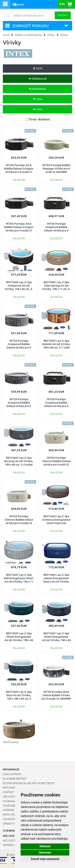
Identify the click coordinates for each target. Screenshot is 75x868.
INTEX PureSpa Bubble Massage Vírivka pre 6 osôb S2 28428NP (56, 169)
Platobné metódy (15, 779)
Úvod (6, 35)
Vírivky (51, 35)
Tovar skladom (39, 119)
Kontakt (8, 792)
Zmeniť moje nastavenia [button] (45, 859)
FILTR (38, 69)
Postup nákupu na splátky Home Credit (29, 783)
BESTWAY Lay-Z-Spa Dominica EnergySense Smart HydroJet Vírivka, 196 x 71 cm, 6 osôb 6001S (56, 523)
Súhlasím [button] (45, 846)
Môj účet (9, 841)
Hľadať (63, 15)
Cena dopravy (12, 774)
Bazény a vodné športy (28, 35)
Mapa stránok (12, 815)
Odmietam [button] (45, 853)
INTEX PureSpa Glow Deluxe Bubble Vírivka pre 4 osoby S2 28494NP (56, 695)
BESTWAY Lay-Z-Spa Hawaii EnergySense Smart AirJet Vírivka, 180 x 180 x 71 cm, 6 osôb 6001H (56, 582)
